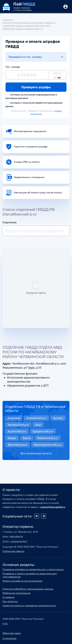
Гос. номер (13, 67)
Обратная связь (12, 633)
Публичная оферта (13, 551)
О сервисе (8, 597)
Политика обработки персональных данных (28, 589)
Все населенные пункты (36, 453)
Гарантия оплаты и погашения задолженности (29, 605)
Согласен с (34, 104)
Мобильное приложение (16, 593)
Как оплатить (10, 601)
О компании (9, 638)
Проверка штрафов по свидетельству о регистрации (33, 569)
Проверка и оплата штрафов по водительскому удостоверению (30, 575)
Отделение (9, 222)
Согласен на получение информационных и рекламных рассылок (31, 96)
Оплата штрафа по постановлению (22, 581)
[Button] (65, 7)
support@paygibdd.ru (53, 507)
